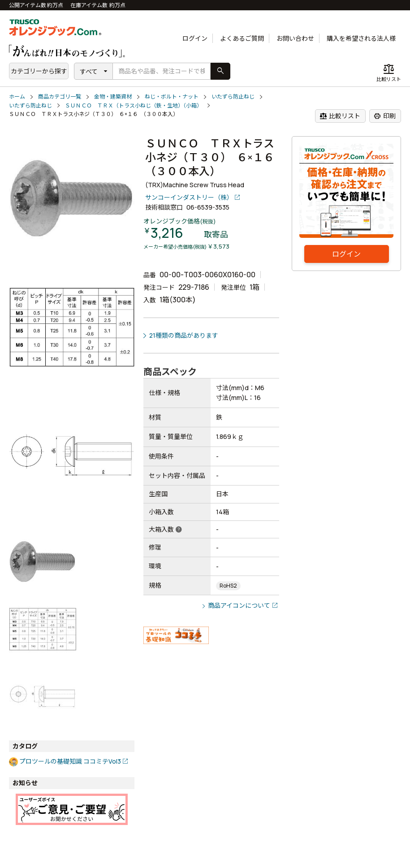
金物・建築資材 (113, 97)
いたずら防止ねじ (233, 97)
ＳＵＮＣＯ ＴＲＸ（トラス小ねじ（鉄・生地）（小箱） (134, 105)
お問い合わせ (295, 38)
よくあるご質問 (242, 38)
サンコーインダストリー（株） (189, 197)
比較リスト (340, 116)
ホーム (17, 97)
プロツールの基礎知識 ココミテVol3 (70, 761)
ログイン (195, 38)
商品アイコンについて (239, 605)
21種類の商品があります (184, 335)
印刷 (385, 116)
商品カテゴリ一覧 (60, 97)
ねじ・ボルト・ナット (172, 97)
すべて (89, 71)
